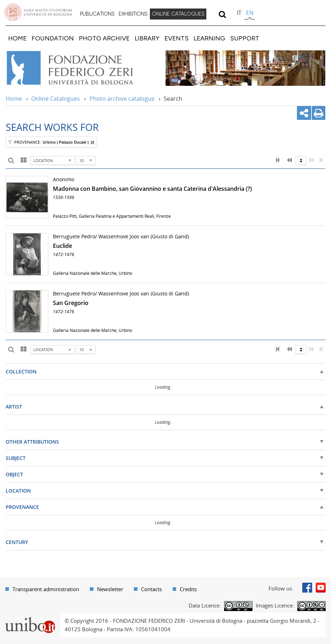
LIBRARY (147, 38)
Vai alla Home (79, 68)
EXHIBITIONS (133, 14)
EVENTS (177, 38)
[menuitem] (97, 14)
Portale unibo (30, 617)
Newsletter (110, 589)
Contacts (151, 589)
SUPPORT (245, 38)
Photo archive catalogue (122, 99)
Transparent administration (46, 589)
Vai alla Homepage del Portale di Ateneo (38, 12)
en (250, 13)
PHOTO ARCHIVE (104, 38)
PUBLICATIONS (97, 14)
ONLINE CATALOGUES (178, 14)
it (239, 13)
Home (14, 99)
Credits (188, 589)
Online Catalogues (56, 99)
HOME (17, 38)
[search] (222, 14)
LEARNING (209, 38)
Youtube (321, 588)
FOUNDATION (53, 38)
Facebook (307, 588)
